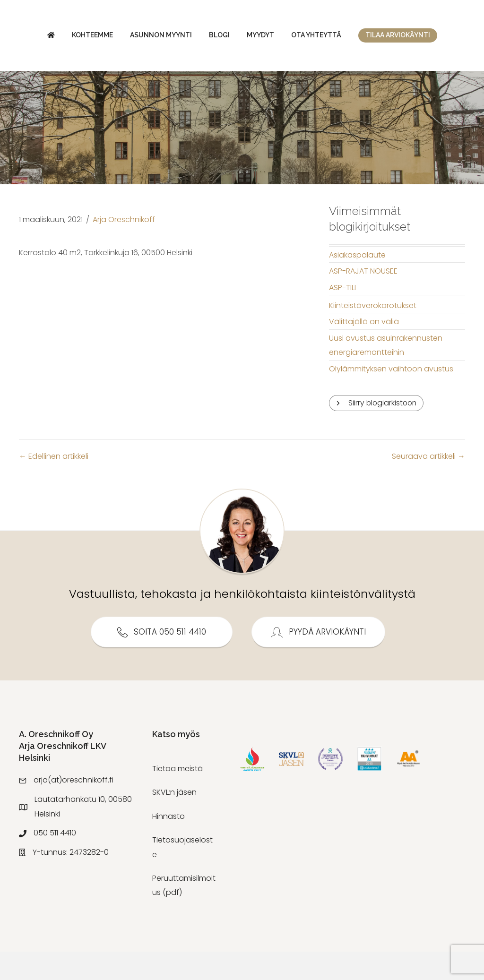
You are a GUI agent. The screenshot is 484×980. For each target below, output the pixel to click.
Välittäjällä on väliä (364, 350)
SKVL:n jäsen (174, 821)
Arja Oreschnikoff (124, 248)
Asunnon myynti (129, 37)
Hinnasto (169, 845)
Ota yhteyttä (444, 37)
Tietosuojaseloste (182, 876)
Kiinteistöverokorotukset (373, 334)
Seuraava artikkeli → (428, 485)
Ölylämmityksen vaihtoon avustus (391, 397)
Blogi (187, 37)
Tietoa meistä (177, 797)
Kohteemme (60, 37)
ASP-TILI (342, 316)
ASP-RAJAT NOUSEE (363, 299)
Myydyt (388, 37)
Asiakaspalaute (357, 283)
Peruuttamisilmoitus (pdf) (184, 914)
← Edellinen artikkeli (54, 485)
